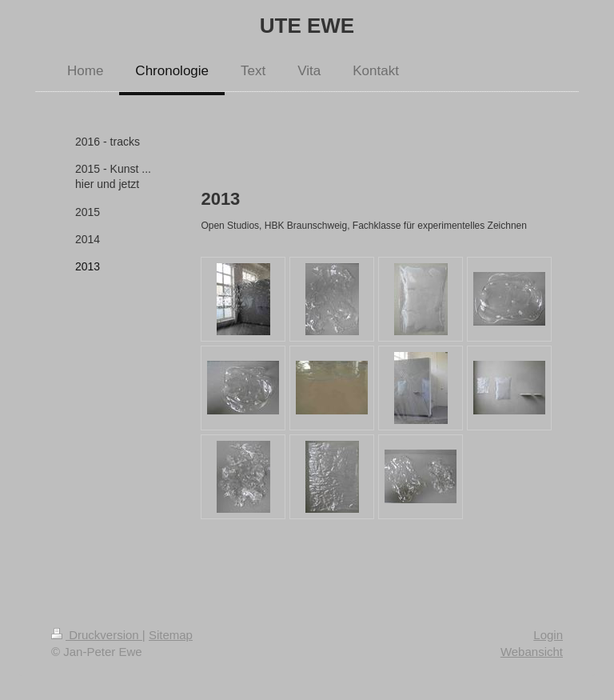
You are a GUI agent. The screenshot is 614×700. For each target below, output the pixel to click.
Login (548, 635)
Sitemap (171, 635)
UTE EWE (307, 26)
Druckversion (97, 635)
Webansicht (532, 652)
